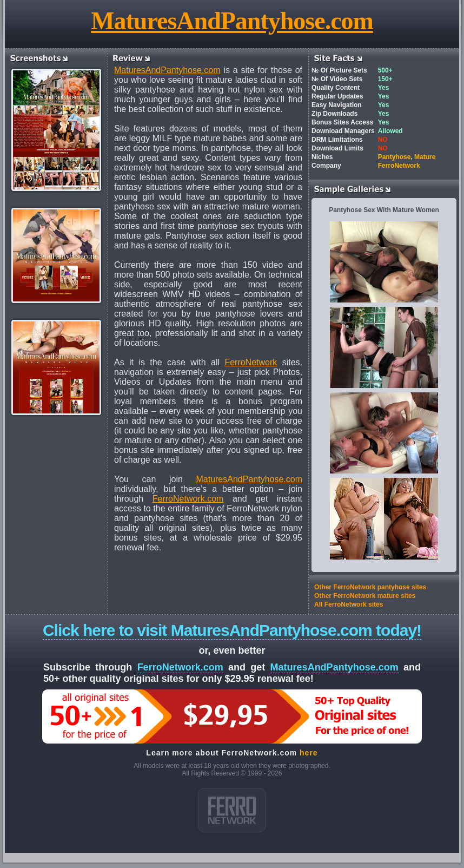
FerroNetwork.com (188, 499)
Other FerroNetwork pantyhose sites (370, 587)
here (309, 753)
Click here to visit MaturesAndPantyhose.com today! (232, 630)
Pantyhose (395, 157)
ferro (232, 810)
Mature (425, 157)
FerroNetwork (251, 362)
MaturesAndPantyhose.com (232, 21)
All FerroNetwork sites (349, 604)
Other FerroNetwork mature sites (365, 596)
